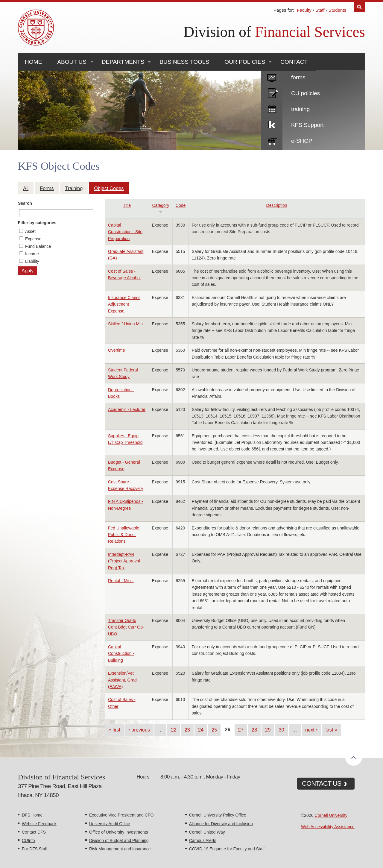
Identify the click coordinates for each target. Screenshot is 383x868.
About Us (72, 62)
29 (268, 730)
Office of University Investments (119, 832)
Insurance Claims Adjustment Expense (124, 304)
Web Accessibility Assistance (328, 827)
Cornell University (331, 815)
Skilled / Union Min (125, 324)
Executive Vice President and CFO (121, 815)
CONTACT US (322, 783)
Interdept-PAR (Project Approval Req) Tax (124, 561)
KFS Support (307, 125)
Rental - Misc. (121, 581)
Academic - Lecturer (127, 409)
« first (114, 730)
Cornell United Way (207, 832)
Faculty (304, 10)
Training (74, 188)
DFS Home (32, 815)
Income (32, 254)
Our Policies (245, 62)
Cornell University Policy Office (218, 815)
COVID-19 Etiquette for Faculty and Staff (227, 849)
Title (127, 205)
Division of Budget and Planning (119, 840)
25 (214, 730)
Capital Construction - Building (121, 654)
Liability (32, 261)
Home (33, 62)
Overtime (117, 350)
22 (174, 730)
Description (277, 205)
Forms (47, 188)
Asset (30, 231)
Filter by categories (37, 223)
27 (241, 730)
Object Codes (109, 188)
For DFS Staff (35, 849)
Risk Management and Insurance (120, 849)
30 (281, 730)
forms (298, 77)
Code (181, 205)
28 (254, 730)
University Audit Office (110, 824)
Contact (294, 62)
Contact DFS (34, 832)
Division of (274, 32)
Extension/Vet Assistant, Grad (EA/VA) (122, 680)
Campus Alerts (203, 840)
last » (331, 730)
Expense (33, 239)
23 (187, 730)
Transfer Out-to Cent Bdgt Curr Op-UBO (126, 627)
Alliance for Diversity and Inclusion (221, 824)
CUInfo (28, 840)
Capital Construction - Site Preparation (125, 232)
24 (201, 730)
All (26, 188)
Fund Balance (38, 246)
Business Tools (184, 62)
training (300, 109)
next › (311, 730)
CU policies (306, 93)
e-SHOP (302, 141)
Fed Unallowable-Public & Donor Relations (124, 535)
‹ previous (139, 730)
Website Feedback (39, 824)
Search (25, 203)
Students (337, 10)
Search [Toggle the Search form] (359, 7)
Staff (320, 10)
